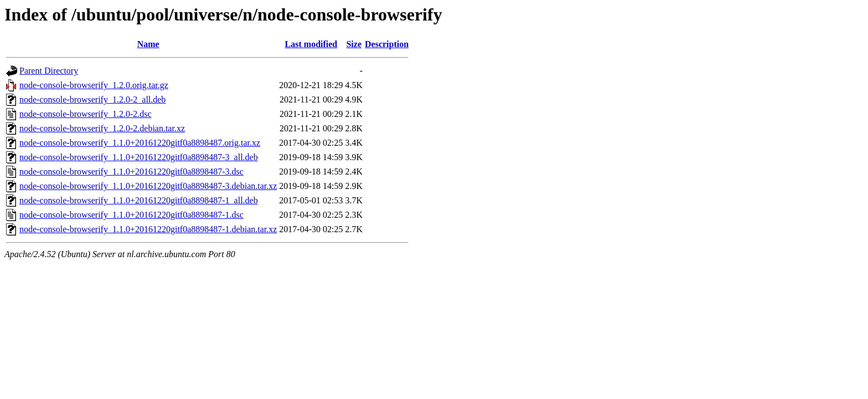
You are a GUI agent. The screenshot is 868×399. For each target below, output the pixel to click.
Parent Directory (49, 71)
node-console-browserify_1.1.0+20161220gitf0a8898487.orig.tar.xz (140, 143)
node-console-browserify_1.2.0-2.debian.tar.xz (102, 128)
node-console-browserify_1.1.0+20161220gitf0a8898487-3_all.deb (139, 157)
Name (148, 44)
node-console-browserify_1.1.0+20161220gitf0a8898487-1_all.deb (139, 200)
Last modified (311, 44)
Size (354, 44)
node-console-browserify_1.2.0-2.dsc (86, 114)
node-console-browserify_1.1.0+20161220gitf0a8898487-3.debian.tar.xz (148, 186)
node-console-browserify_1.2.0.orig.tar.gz (94, 85)
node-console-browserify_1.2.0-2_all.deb (92, 99)
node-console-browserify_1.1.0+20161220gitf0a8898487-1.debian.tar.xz (148, 229)
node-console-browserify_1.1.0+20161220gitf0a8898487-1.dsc (131, 215)
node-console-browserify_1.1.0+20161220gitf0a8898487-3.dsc (131, 172)
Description (387, 44)
